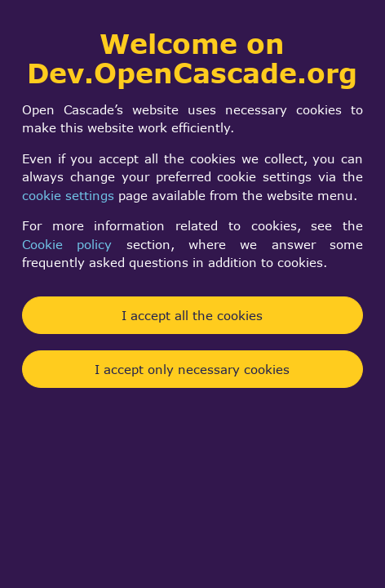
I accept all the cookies (192, 315)
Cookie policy (67, 244)
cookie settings (68, 195)
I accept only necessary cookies (192, 369)
